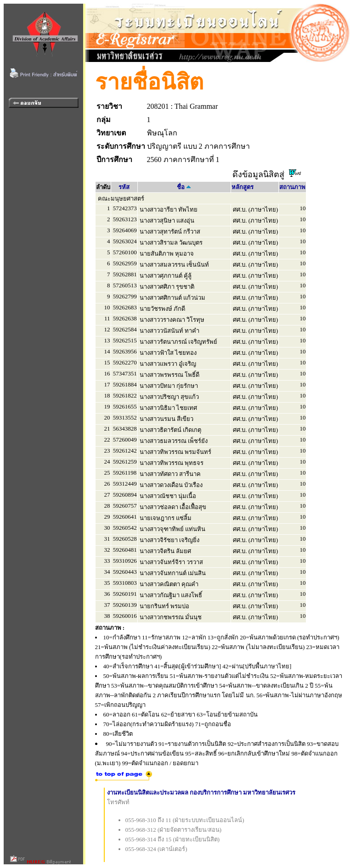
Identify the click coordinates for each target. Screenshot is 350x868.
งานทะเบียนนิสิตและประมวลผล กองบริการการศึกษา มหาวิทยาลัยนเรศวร (201, 792)
